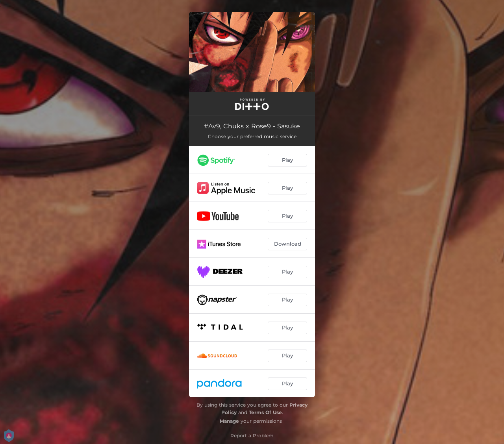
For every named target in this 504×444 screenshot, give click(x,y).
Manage (229, 421)
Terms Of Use (265, 412)
